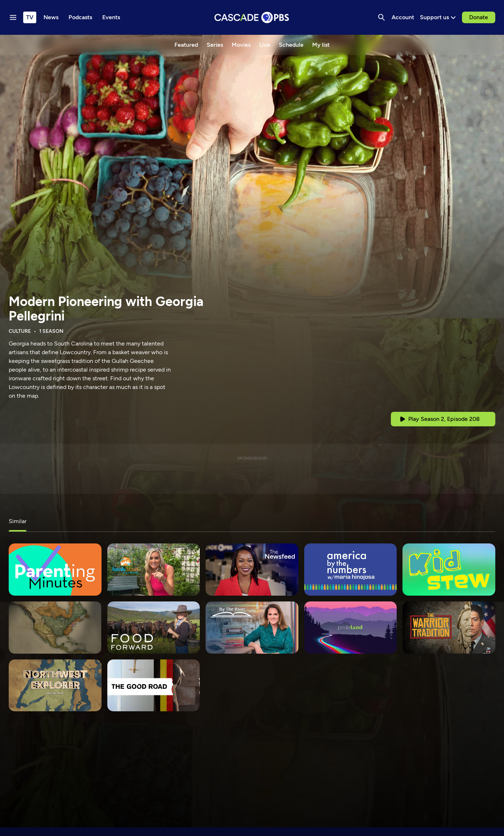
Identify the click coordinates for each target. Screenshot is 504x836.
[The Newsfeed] (252, 570)
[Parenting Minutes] (55, 570)
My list (321, 45)
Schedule (291, 45)
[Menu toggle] (13, 17)
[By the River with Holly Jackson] (252, 628)
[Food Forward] (154, 628)
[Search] (381, 17)
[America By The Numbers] (351, 570)
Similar (18, 521)
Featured (186, 45)
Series (215, 45)
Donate (479, 17)
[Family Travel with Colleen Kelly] (154, 570)
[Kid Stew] (449, 570)
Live (265, 45)
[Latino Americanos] (55, 628)
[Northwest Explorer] (55, 686)
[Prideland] (351, 628)
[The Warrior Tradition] (449, 628)
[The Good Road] (154, 686)
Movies (241, 45)
